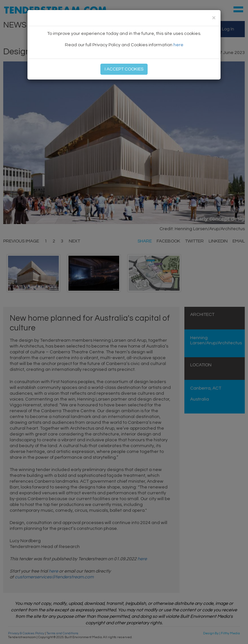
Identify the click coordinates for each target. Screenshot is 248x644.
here (178, 45)
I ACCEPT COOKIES (124, 69)
